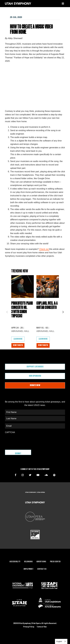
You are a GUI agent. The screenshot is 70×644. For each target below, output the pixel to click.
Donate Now (35, 385)
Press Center (55, 562)
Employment (28, 569)
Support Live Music (35, 367)
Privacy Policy (29, 627)
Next (63, 311)
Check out (44, 249)
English (59, 641)
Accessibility (15, 562)
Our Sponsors (35, 376)
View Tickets (18, 345)
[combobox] (61, 641)
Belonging (28, 562)
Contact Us (42, 569)
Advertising (41, 562)
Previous (7, 311)
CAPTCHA (10, 432)
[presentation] (25, 440)
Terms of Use (42, 627)
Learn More (18, 339)
